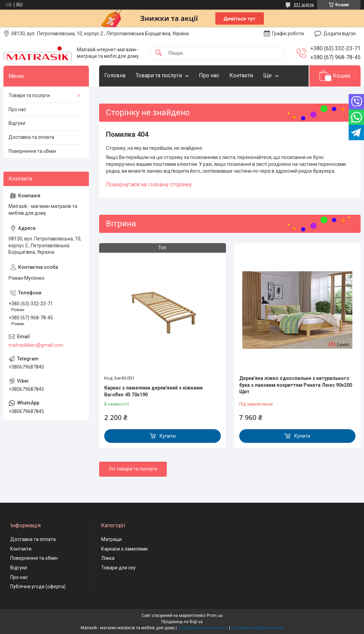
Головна (115, 75)
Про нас (209, 75)
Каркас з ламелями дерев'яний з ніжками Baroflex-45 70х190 (153, 391)
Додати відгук (340, 34)
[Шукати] (159, 53)
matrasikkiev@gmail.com (36, 345)
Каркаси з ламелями (124, 549)
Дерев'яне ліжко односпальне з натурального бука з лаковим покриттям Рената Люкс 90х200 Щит (296, 385)
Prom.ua (215, 616)
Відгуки (17, 123)
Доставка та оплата (31, 137)
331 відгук (304, 5)
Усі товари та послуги (133, 469)
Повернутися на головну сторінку (149, 184)
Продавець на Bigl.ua (182, 622)
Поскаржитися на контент (203, 628)
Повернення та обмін (32, 151)
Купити (168, 436)
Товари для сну (118, 568)
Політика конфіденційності (257, 628)
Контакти (241, 75)
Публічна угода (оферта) (38, 586)
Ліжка (108, 558)
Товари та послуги (159, 75)
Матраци (111, 539)
